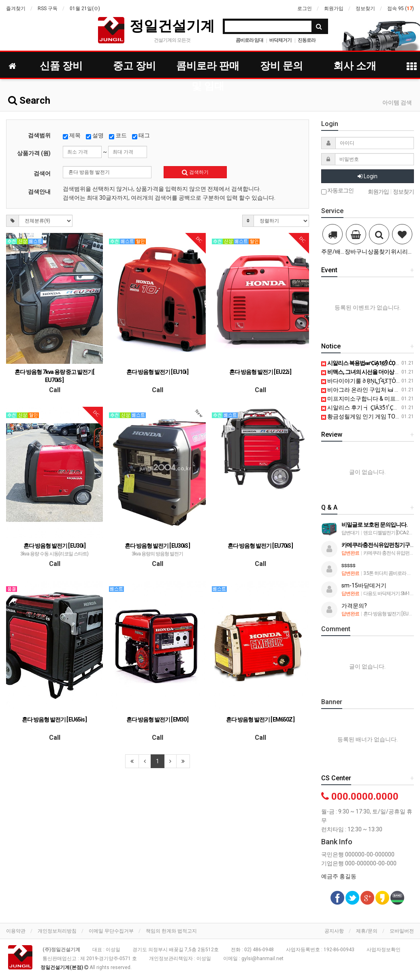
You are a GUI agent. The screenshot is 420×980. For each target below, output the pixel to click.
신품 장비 (61, 66)
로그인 (305, 9)
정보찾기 (365, 9)
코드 (118, 136)
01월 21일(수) (85, 9)
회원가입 (334, 9)
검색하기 (195, 172)
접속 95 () (401, 9)
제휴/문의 (367, 931)
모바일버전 (402, 931)
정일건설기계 (172, 26)
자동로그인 (337, 191)
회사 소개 (355, 66)
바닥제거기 (280, 40)
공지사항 (334, 931)
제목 (72, 136)
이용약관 (16, 931)
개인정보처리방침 (57, 931)
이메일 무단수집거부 (111, 931)
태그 (141, 136)
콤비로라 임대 (249, 40)
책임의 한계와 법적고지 (171, 931)
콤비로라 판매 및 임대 (208, 68)
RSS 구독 (48, 9)
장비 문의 (281, 66)
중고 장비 (134, 66)
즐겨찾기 (16, 9)
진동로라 (307, 40)
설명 (95, 136)
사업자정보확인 (384, 950)
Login (368, 176)
